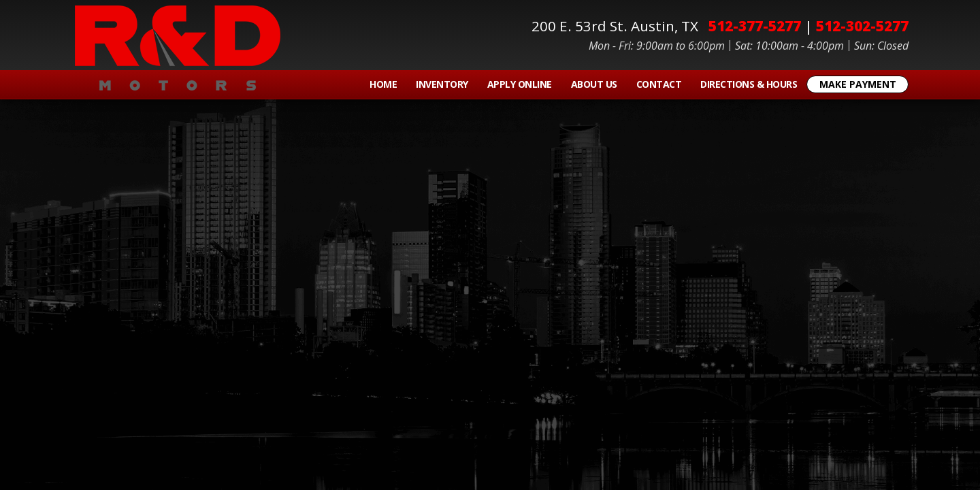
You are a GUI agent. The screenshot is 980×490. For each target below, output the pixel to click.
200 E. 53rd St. (618, 26)
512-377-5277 (755, 26)
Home (383, 84)
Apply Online (520, 84)
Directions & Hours (749, 84)
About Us (594, 84)
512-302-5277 (862, 26)
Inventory (442, 84)
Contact (659, 84)
